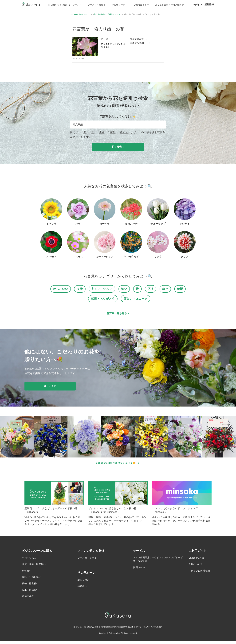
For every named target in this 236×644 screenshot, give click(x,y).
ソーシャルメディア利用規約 (153, 629)
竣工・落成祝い (31, 592)
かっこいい (59, 289)
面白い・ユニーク (136, 299)
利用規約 (103, 629)
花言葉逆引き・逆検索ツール (107, 14)
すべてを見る (30, 560)
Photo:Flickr (78, 58)
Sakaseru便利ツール (80, 14)
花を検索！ (118, 147)
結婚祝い (83, 589)
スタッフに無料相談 (201, 573)
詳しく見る (50, 387)
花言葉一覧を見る (118, 314)
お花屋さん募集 (87, 629)
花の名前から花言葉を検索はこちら (118, 106)
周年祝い (27, 573)
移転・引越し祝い (33, 580)
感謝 (113, 132)
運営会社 (72, 629)
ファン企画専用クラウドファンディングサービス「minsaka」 (157, 562)
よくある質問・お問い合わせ (169, 5)
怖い (125, 289)
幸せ (102, 132)
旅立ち (125, 132)
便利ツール (140, 571)
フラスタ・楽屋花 (97, 5)
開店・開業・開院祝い (35, 567)
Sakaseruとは (197, 560)
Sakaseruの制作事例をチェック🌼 (118, 464)
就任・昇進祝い (31, 586)
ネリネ (105, 39)
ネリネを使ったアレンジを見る (113, 46)
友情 (79, 289)
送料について (197, 567)
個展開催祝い (30, 599)
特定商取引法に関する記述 (122, 629)
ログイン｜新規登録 (203, 4)
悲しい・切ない (102, 289)
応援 (152, 289)
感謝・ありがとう (102, 299)
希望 (182, 289)
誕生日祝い (84, 582)
